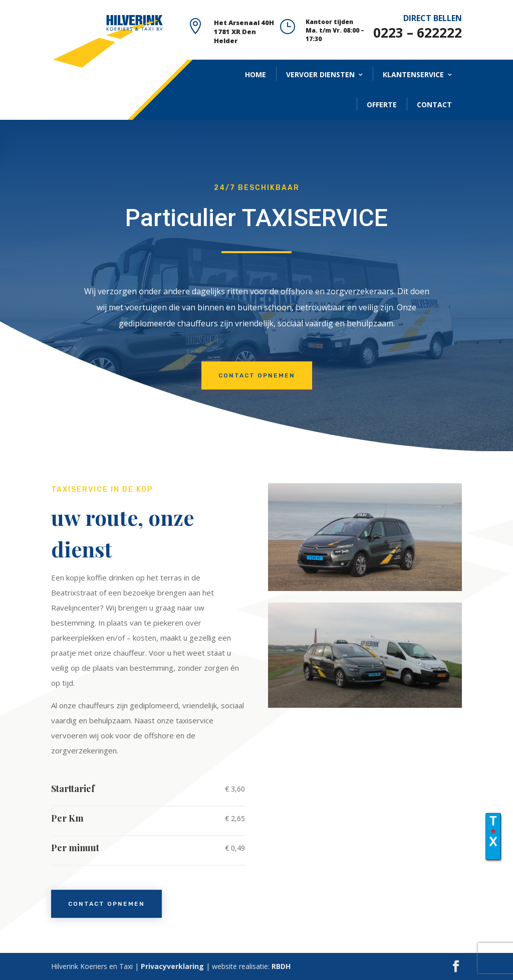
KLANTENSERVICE (413, 74)
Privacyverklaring (172, 966)
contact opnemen (106, 904)
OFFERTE (382, 105)
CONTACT (434, 105)
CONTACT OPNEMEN (257, 375)
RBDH (281, 966)
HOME (255, 74)
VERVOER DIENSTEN (320, 74)
